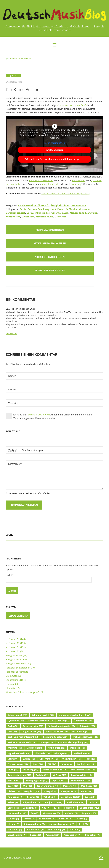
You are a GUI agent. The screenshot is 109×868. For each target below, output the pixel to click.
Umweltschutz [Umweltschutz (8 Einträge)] (17, 813)
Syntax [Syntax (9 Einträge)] (90, 797)
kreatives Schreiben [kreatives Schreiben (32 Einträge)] (41, 721)
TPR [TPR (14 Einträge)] (52, 764)
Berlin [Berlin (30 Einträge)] (13, 726)
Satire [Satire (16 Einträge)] (13, 759)
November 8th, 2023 (25, 309)
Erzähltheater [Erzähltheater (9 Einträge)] (75, 802)
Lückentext (28, 217)
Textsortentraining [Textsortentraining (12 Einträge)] (55, 770)
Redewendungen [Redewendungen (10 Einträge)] (47, 786)
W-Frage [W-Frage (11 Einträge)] (59, 775)
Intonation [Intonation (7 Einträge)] (92, 835)
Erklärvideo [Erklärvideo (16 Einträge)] (82, 753)
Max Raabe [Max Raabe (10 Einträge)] (89, 786)
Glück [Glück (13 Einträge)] (13, 770)
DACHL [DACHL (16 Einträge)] (29, 759)
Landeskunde (78, 205)
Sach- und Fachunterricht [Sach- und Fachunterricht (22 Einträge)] (23, 737)
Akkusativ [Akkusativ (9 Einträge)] (30, 808)
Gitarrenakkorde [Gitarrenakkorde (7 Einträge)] (34, 824)
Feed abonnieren (18, 616)
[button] (50, 243)
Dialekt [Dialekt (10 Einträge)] (14, 791)
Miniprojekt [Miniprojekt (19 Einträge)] (35, 748)
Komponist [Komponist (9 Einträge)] (15, 797)
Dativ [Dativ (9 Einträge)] (93, 802)
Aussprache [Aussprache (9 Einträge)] (69, 791)
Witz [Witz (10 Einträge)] (27, 786)
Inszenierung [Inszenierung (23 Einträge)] (81, 732)
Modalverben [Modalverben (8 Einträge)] (51, 813)
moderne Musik (45, 217)
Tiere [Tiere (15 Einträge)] (90, 759)
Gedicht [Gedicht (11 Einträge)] (42, 775)
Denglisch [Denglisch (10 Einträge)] (32, 791)
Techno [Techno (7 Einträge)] (82, 819)
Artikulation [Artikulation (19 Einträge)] (56, 748)
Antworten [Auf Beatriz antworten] (11, 334)
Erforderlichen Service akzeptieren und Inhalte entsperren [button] (55, 159)
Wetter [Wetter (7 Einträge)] (75, 830)
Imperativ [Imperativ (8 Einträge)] (89, 813)
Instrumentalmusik (57, 213)
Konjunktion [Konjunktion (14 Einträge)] (86, 764)
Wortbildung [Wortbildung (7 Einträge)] (57, 830)
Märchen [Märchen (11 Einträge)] (14, 781)
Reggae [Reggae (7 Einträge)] (36, 835)
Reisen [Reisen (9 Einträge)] (13, 802)
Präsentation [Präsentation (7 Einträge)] (72, 835)
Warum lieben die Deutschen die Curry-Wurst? (66, 193)
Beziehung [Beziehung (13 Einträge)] (30, 770)
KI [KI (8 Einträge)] (57, 808)
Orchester (60, 217)
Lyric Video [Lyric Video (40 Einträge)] (16, 721)
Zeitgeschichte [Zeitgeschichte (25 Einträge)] (31, 732)
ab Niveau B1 (42, 205)
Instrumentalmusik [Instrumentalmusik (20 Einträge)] (85, 737)
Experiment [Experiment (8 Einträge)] (47, 819)
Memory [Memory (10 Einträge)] (70, 786)
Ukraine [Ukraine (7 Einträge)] (14, 824)
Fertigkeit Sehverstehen (18, 668)
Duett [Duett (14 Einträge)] (38, 764)
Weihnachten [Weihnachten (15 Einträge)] (71, 759)
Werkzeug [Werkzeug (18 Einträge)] (77, 748)
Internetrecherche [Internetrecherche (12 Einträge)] (83, 770)
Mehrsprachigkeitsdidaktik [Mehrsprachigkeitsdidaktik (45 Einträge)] (75, 715)
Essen (60, 209)
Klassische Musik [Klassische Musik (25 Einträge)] (57, 732)
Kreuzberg (76, 184)
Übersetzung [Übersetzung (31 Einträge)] (83, 721)
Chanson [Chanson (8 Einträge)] (65, 819)
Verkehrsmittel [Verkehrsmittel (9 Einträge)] (71, 797)
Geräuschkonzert (15, 213)
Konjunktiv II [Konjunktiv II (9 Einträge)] (54, 802)
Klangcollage (77, 213)
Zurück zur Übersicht (20, 59)
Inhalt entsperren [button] (54, 150)
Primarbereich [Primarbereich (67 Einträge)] (17, 715)
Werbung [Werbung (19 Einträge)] (15, 748)
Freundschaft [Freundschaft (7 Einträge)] (35, 830)
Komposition (13, 217)
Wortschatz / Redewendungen (21, 692)
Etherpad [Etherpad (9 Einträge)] (50, 791)
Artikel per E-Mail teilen (50, 270)
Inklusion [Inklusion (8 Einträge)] (71, 813)
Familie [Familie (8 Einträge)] (29, 819)
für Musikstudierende (77, 209)
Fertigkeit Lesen (14, 659)
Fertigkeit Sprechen (16, 672)
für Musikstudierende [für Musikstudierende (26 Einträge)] (61, 726)
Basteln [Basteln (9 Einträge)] (13, 808)
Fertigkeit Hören (60, 205)
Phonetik (10, 688)
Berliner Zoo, (79, 180)
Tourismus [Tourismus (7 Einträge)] (15, 830)
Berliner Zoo (35, 209)
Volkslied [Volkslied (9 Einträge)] (50, 797)
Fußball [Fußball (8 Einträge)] (13, 819)
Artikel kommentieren (50, 230)
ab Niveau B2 (13, 651)
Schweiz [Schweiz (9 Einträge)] (33, 797)
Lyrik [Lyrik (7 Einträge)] (83, 824)
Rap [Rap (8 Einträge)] (34, 813)
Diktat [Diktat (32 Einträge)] (64, 721)
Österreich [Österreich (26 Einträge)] (87, 726)
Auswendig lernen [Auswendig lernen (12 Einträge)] (19, 775)
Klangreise (91, 213)
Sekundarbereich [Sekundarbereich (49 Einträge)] (43, 715)
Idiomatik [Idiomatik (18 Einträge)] (42, 753)
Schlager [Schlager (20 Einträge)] (47, 742)
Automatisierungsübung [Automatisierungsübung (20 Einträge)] (73, 742)
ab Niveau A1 (26, 205)
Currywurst (50, 209)
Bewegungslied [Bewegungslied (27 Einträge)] (33, 726)
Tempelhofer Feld (50, 184)
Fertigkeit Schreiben (16, 664)
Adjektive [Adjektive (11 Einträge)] (59, 781)
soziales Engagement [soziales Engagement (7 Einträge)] (62, 824)
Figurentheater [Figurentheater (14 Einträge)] (18, 764)
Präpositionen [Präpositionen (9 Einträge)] (31, 802)
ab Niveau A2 (13, 643)
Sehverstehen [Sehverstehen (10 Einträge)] (80, 781)
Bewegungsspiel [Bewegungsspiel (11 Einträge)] (37, 781)
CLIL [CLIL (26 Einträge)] (12, 732)
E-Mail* (49, 578)
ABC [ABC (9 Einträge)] (46, 808)
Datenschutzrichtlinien (38, 415)
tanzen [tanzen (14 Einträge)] (67, 764)
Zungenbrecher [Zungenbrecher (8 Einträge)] (89, 808)
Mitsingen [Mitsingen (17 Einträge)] (62, 753)
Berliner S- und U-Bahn (41, 180)
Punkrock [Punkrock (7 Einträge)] (52, 835)
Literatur (10, 684)
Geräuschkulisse (36, 213)
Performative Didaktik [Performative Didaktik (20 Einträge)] (22, 742)
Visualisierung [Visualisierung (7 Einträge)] (17, 835)
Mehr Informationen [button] (54, 143)
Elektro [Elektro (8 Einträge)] (70, 808)
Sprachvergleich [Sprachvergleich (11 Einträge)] (81, 775)
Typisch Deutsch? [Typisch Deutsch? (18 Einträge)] (19, 753)
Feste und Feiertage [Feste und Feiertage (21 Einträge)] (56, 737)
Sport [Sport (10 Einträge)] (13, 786)
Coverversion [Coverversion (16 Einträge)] (49, 759)
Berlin (23, 209)
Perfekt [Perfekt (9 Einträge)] (87, 791)
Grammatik (12, 676)
